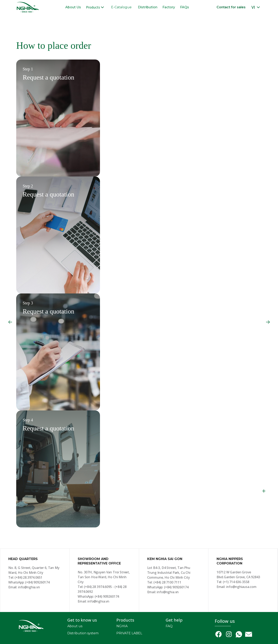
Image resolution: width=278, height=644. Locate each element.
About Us (73, 7)
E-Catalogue (121, 7)
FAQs (185, 7)
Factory (169, 7)
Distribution (148, 7)
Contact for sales (231, 7)
